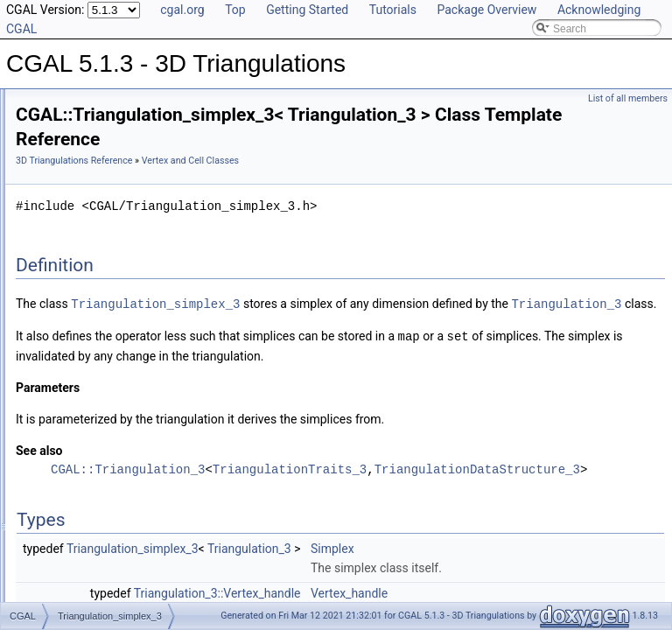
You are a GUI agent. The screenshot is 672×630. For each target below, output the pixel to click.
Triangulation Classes (94, 168)
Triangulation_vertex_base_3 (125, 380)
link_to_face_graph (88, 457)
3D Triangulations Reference (293, 161)
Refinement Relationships (90, 476)
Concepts (66, 149)
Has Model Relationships (88, 534)
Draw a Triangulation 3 (96, 418)
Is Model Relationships (83, 514)
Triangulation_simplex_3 (115, 360)
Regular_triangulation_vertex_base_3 (145, 303)
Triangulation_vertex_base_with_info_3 (149, 399)
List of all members (628, 98)
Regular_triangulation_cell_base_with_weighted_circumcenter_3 (208, 283)
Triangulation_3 (369, 342)
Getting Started (307, 10)
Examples (53, 591)
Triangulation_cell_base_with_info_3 (143, 341)
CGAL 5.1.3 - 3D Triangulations (88, 91)
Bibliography (59, 553)
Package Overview (486, 10)
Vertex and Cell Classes (99, 206)
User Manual (59, 110)
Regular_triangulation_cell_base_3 (139, 264)
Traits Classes (77, 187)
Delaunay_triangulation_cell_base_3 (142, 226)
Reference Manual (73, 129)
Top (235, 10)
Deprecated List (66, 495)
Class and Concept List (84, 572)
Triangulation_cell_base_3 (119, 322)
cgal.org (182, 10)
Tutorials (393, 10)
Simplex (551, 585)
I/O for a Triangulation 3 (98, 437)
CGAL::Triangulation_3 (346, 506)
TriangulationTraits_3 (508, 506)
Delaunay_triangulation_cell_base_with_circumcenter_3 (188, 245)
